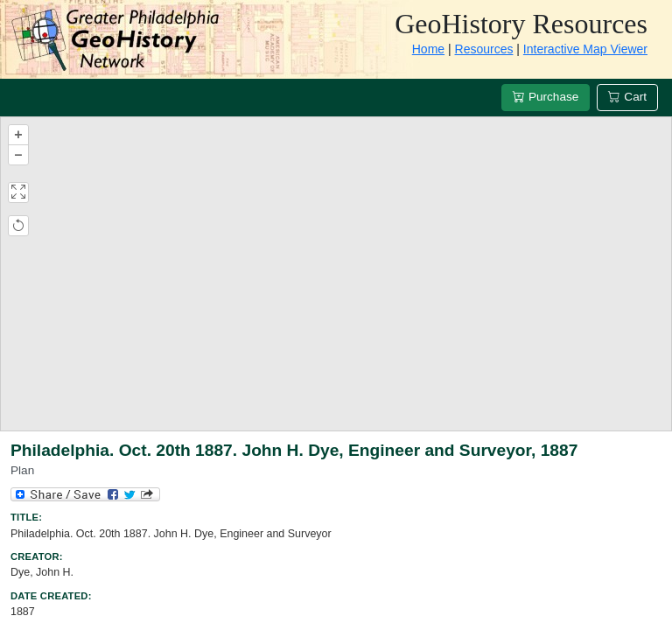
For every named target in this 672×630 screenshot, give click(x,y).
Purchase (546, 97)
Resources (484, 49)
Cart (627, 97)
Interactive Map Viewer (585, 49)
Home (428, 49)
